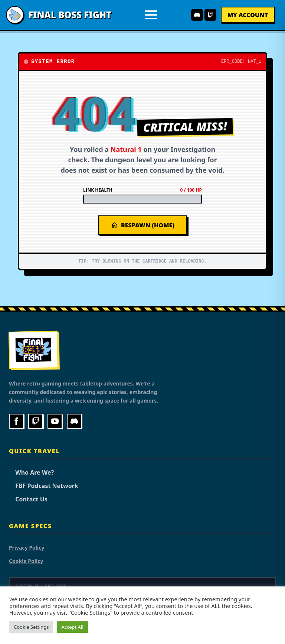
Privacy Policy (27, 548)
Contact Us (28, 499)
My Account (248, 15)
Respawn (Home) (142, 225)
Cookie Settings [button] (31, 627)
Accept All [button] (72, 627)
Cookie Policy (26, 561)
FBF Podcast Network (44, 486)
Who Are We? (31, 472)
